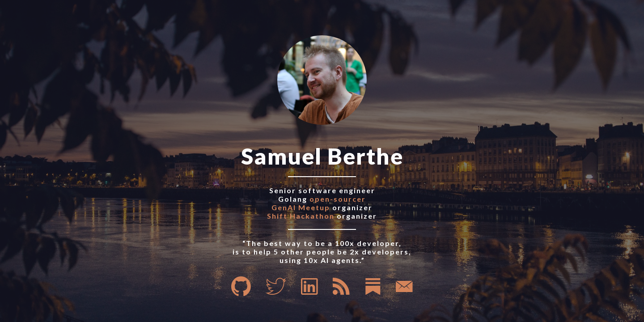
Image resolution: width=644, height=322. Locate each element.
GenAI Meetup (301, 207)
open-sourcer (338, 199)
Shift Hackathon (301, 216)
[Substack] (373, 292)
